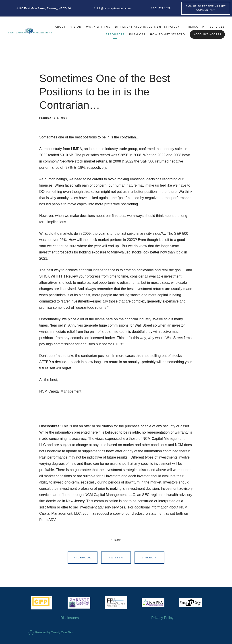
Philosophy (195, 27)
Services (217, 27)
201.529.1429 (161, 8)
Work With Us (98, 27)
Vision (76, 27)
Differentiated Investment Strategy (147, 27)
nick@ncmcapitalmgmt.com (112, 8)
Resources (115, 34)
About (60, 27)
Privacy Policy (162, 618)
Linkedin (149, 558)
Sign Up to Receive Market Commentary (206, 8)
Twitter (116, 558)
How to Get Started (168, 34)
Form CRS (137, 34)
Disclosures (70, 618)
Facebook (83, 558)
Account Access (207, 34)
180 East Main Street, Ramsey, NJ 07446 (44, 8)
